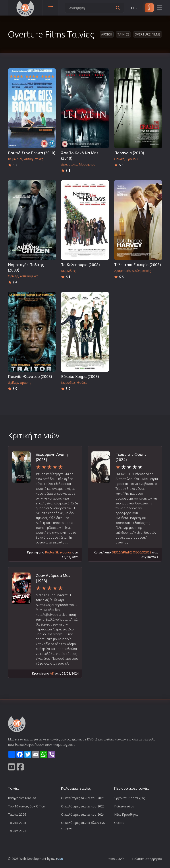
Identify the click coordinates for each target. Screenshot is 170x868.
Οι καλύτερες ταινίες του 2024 (83, 814)
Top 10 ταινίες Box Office (26, 806)
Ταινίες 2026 (17, 814)
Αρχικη (107, 34)
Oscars (119, 823)
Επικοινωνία (116, 859)
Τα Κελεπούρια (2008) (80, 265)
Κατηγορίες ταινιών (22, 798)
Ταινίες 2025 (17, 823)
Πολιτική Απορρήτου (147, 859)
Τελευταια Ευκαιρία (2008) (138, 265)
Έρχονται (129, 798)
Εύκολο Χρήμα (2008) (80, 377)
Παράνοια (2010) (129, 153)
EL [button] (135, 8)
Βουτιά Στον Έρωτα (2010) (32, 153)
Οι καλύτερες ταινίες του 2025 (83, 806)
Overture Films (148, 34)
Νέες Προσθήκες (126, 814)
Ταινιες (123, 34)
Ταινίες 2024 (17, 831)
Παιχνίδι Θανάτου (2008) (30, 377)
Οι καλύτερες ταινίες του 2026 (83, 798)
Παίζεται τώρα (124, 806)
